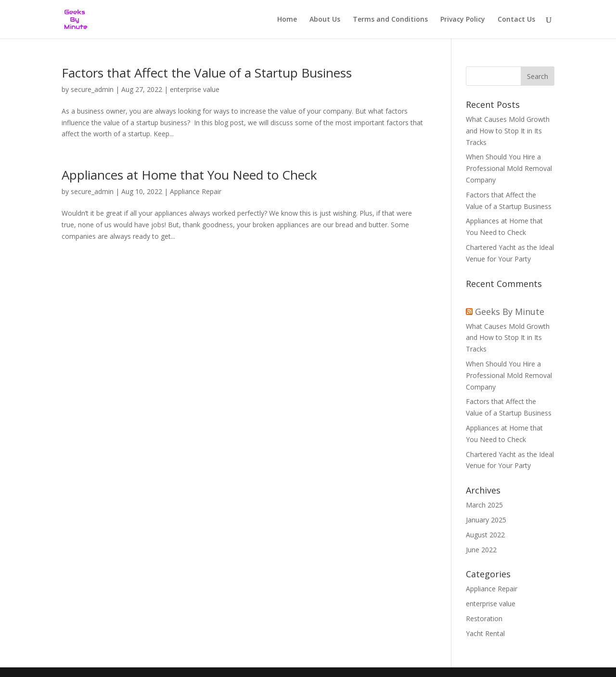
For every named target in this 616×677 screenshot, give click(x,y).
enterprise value (195, 89)
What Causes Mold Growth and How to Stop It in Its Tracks (508, 131)
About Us (325, 20)
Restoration (484, 618)
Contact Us (516, 20)
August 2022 (485, 535)
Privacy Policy (463, 20)
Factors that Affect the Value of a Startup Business (208, 73)
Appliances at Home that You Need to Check (191, 175)
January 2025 (486, 520)
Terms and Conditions (390, 20)
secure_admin (92, 89)
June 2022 (481, 550)
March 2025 (484, 505)
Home (287, 20)
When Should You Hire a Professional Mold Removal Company (509, 168)
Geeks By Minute (510, 312)
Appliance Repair (196, 191)
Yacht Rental (485, 633)
